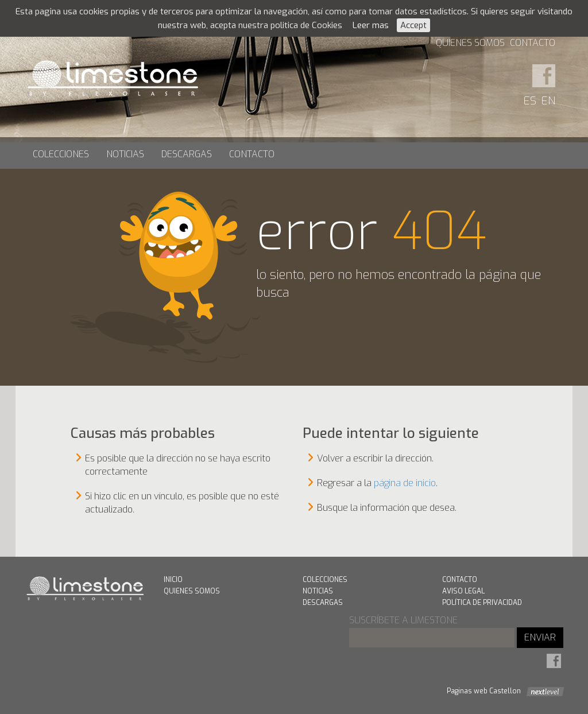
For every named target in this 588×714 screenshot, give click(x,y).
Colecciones (61, 154)
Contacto (533, 43)
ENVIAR (540, 637)
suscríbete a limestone (403, 620)
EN (548, 101)
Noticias (125, 154)
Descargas (187, 154)
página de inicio (405, 483)
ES (530, 101)
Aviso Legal (463, 591)
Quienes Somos (470, 43)
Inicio (173, 580)
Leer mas (371, 25)
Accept (413, 25)
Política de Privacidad (482, 603)
